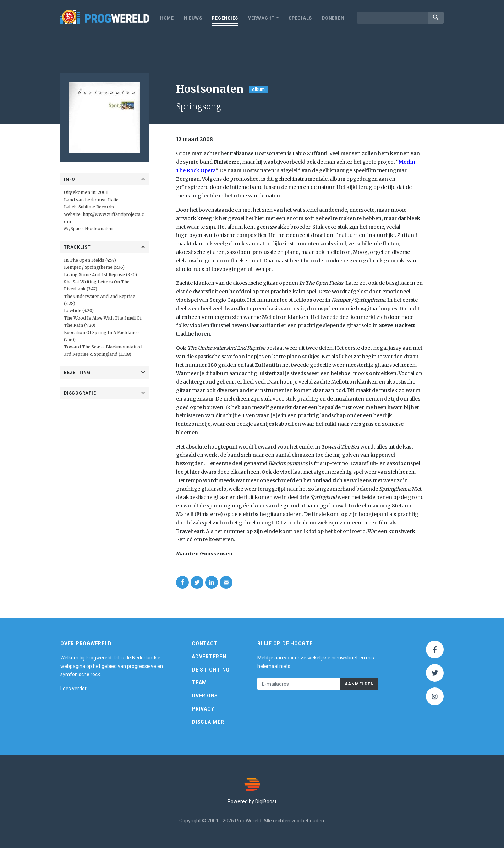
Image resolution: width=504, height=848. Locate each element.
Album (258, 89)
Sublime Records (96, 207)
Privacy (203, 709)
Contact (205, 643)
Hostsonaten (99, 229)
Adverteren (209, 657)
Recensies (225, 18)
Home (167, 18)
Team (199, 683)
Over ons (205, 696)
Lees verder (73, 689)
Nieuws (193, 18)
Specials (300, 18)
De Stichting (211, 670)
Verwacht (261, 18)
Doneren (333, 18)
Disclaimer (208, 722)
